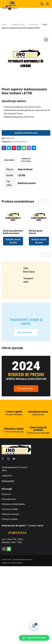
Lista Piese (34, 25)
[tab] (9, 160)
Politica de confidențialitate (12, 641)
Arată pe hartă (8, 559)
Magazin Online (18, 25)
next (48, 202)
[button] (34, 638)
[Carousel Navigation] (45, 202)
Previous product (43, 255)
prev (43, 202)
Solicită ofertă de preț (26, 133)
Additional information (26, 160)
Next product (48, 255)
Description (9, 160)
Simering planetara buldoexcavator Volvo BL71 (13, 233)
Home (4, 25)
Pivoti (24, 142)
